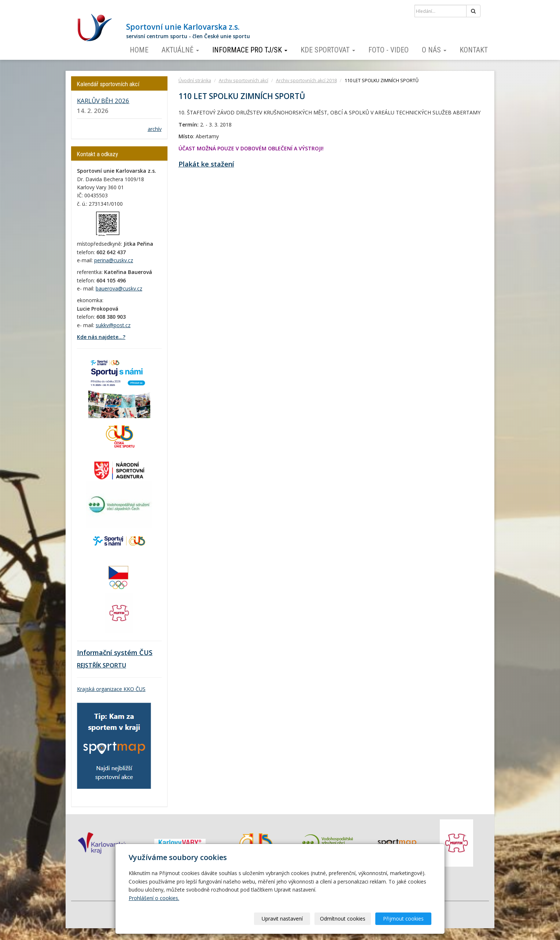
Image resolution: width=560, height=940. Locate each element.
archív (155, 129)
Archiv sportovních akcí (244, 81)
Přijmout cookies (403, 919)
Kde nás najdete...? (101, 337)
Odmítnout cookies (343, 919)
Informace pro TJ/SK (250, 50)
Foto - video (388, 50)
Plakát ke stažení (206, 164)
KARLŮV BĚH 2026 (103, 101)
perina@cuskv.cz (114, 260)
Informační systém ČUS (115, 652)
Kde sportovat (328, 50)
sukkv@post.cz (113, 325)
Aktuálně (180, 50)
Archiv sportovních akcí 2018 (306, 81)
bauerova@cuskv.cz (119, 288)
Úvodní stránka (195, 81)
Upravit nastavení (283, 919)
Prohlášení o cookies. (154, 898)
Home (139, 50)
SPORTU (114, 665)
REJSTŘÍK (89, 665)
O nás (434, 50)
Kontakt (474, 50)
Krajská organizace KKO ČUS (111, 689)
